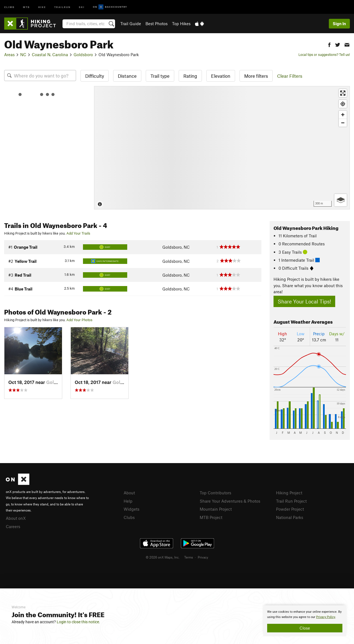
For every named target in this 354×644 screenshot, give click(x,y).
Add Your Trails (78, 233)
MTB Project (211, 517)
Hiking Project (289, 493)
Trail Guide (131, 24)
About (129, 493)
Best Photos (157, 24)
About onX (16, 518)
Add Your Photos (79, 320)
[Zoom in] (343, 115)
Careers (13, 526)
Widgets (132, 509)
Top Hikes (181, 24)
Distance (127, 76)
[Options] (341, 200)
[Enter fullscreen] (343, 93)
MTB (26, 7)
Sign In (339, 24)
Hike (42, 7)
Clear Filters (290, 76)
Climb (9, 7)
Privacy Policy (326, 617)
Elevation (221, 76)
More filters (256, 76)
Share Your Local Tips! (304, 301)
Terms (189, 557)
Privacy (203, 557)
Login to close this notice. (78, 622)
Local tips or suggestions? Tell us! (324, 54)
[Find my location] (343, 104)
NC (23, 54)
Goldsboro (83, 54)
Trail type (160, 76)
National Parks (290, 517)
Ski (82, 7)
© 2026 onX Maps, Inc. (163, 557)
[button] (329, 44)
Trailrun (62, 7)
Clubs (129, 517)
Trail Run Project (291, 501)
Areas (9, 54)
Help (128, 501)
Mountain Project (216, 509)
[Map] (222, 148)
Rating (190, 76)
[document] (305, 621)
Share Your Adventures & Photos (230, 501)
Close (305, 628)
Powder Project (290, 509)
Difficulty (95, 76)
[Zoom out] (343, 123)
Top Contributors (215, 493)
